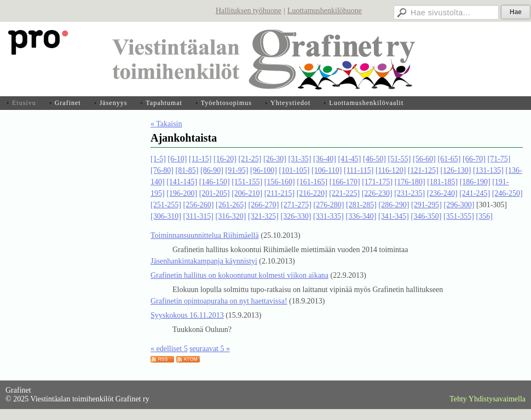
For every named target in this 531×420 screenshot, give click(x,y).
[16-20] (225, 159)
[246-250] (507, 193)
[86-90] (212, 170)
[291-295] (426, 205)
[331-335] (328, 216)
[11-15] (200, 159)
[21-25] (250, 159)
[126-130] (455, 170)
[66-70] (474, 159)
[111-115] (359, 170)
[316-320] (230, 216)
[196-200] (182, 193)
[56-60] (424, 159)
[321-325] (263, 216)
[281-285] (361, 205)
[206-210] (247, 193)
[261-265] (231, 205)
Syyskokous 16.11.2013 (187, 315)
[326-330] (296, 216)
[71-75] (499, 159)
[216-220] (312, 193)
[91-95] (237, 170)
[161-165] (312, 182)
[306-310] (166, 216)
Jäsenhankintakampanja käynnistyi (204, 261)
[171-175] (377, 182)
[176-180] (410, 182)
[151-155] (247, 182)
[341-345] (394, 216)
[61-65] (449, 159)
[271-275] (296, 205)
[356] (484, 216)
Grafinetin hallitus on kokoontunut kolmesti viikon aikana (239, 275)
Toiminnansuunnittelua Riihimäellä (205, 235)
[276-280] (329, 205)
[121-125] (423, 170)
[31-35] (299, 159)
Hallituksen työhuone (249, 11)
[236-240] (442, 193)
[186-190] (475, 182)
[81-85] (187, 170)
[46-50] (374, 159)
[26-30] (275, 159)
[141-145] (182, 182)
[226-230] (377, 193)
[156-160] (280, 182)
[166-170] (345, 182)
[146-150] (215, 182)
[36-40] (325, 159)
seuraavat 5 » (210, 349)
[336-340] (361, 216)
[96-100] (264, 170)
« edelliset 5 (169, 349)
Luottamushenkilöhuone (325, 11)
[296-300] (459, 205)
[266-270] (264, 205)
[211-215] (279, 193)
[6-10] (178, 159)
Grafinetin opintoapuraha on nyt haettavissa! (219, 301)
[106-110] (327, 170)
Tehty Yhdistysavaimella (487, 399)
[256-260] (199, 205)
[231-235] (409, 193)
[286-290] (394, 205)
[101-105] (295, 170)
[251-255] (166, 205)
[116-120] (391, 170)
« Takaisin (166, 124)
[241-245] (475, 193)
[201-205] (215, 193)
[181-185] (442, 182)
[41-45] (349, 159)
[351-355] (459, 216)
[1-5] (158, 159)
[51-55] (399, 159)
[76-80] (162, 170)
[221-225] (344, 193)
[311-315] (198, 216)
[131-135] (488, 170)
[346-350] (426, 216)
